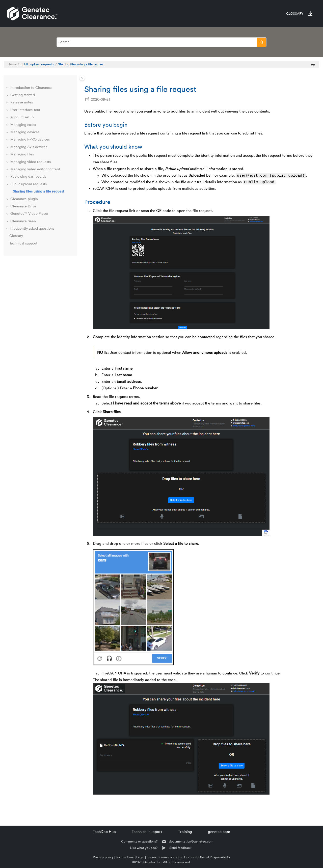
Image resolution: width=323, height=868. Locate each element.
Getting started (23, 95)
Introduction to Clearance (31, 88)
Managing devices (25, 132)
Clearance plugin (24, 199)
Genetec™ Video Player (29, 214)
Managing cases (23, 125)
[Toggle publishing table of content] (82, 78)
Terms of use (125, 857)
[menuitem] (292, 14)
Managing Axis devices (29, 147)
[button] (8, 88)
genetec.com (219, 832)
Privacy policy (103, 857)
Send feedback (180, 848)
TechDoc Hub (104, 832)
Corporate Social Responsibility (207, 857)
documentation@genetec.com (191, 841)
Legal (140, 857)
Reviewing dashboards (28, 177)
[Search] (262, 42)
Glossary (295, 14)
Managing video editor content (35, 169)
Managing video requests (31, 162)
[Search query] (161, 42)
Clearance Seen (23, 221)
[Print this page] (313, 64)
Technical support (23, 243)
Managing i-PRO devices (30, 140)
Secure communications (164, 857)
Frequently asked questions (32, 229)
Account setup (22, 117)
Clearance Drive (23, 206)
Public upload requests (37, 64)
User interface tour (25, 110)
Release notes (22, 102)
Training (185, 832)
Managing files (22, 154)
